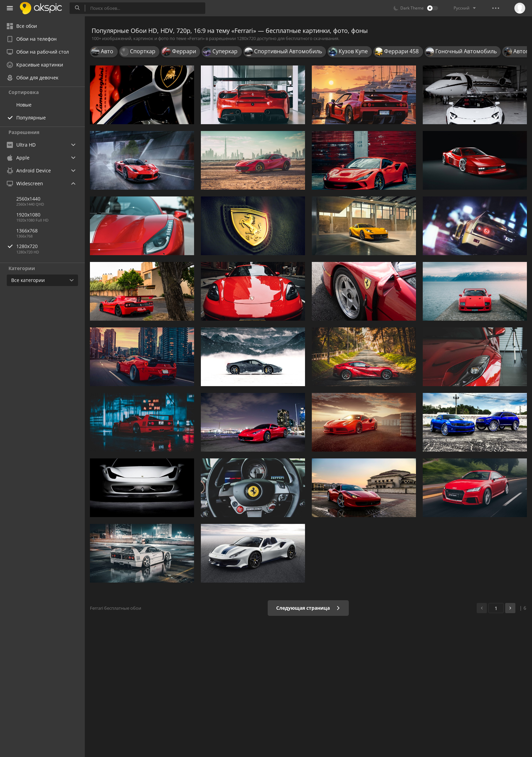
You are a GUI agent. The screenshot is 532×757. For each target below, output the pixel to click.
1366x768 (27, 231)
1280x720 (51, 246)
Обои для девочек (33, 78)
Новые (24, 105)
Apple (18, 158)
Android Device (29, 171)
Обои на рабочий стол (38, 52)
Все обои (22, 26)
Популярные (31, 118)
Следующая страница (308, 608)
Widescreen (25, 183)
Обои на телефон (32, 39)
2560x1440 (28, 199)
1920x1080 (28, 215)
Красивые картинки (35, 65)
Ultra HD (21, 145)
